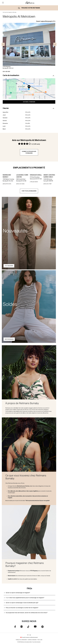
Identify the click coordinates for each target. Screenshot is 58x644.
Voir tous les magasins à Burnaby (9, 12)
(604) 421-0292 (20, 184)
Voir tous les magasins (29, 191)
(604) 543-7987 (48, 184)
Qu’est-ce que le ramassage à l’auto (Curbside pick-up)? (22, 603)
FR (30, 635)
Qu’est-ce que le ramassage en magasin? (18, 593)
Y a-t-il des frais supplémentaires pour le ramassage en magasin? (25, 598)
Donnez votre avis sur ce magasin (29, 152)
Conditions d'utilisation (32, 640)
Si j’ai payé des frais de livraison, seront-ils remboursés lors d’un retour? (27, 613)
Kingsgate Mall (36, 175)
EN (28, 635)
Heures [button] (28, 108)
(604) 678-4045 (7, 184)
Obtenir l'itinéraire (29, 102)
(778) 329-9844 (34, 182)
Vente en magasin (9, 339)
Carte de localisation (28, 75)
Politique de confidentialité (21, 640)
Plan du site (40, 640)
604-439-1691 (6, 72)
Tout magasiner (9, 266)
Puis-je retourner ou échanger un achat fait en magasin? (22, 608)
